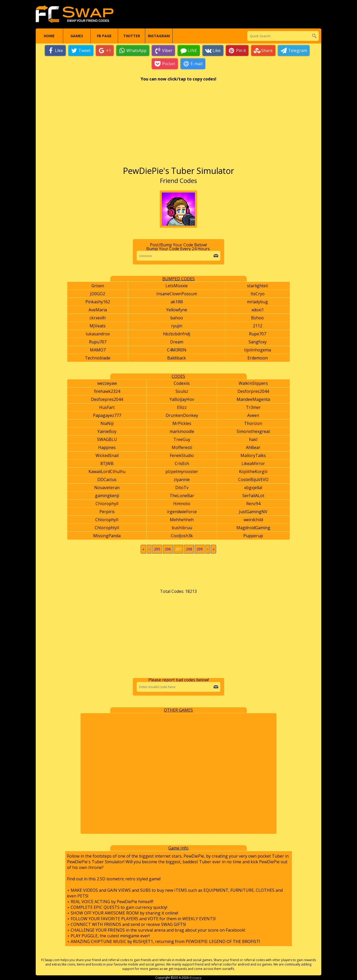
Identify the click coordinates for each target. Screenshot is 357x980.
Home (49, 36)
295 (157, 549)
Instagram (159, 36)
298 (189, 549)
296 (168, 549)
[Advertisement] (179, 127)
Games (77, 36)
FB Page (104, 36)
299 (200, 549)
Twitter (132, 36)
